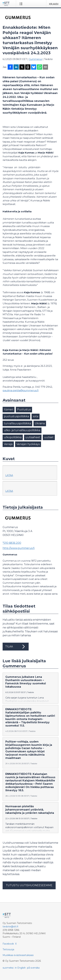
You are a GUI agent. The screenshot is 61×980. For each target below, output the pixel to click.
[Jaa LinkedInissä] (16, 67)
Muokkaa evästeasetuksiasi (18, 955)
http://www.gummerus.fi (19, 548)
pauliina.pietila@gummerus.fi (21, 390)
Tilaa (16, 647)
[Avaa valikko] (22, 4)
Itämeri (9, 410)
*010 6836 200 (12, 543)
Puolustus (24, 410)
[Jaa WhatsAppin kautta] (40, 67)
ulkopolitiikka (13, 437)
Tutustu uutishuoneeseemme (29, 885)
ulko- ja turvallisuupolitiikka (22, 430)
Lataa (9, 475)
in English (20, 968)
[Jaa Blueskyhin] (34, 67)
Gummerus (35, 59)
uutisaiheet (33, 437)
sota (36, 416)
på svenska (33, 968)
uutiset (49, 437)
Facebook (8, 944)
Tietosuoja (8, 949)
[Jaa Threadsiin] (28, 67)
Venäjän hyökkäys (28, 444)
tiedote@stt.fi (10, 927)
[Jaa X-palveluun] (22, 67)
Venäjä (8, 444)
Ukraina (40, 423)
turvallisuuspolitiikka (17, 423)
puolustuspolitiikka (16, 416)
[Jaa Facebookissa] (10, 67)
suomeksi (8, 968)
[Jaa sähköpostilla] (45, 67)
